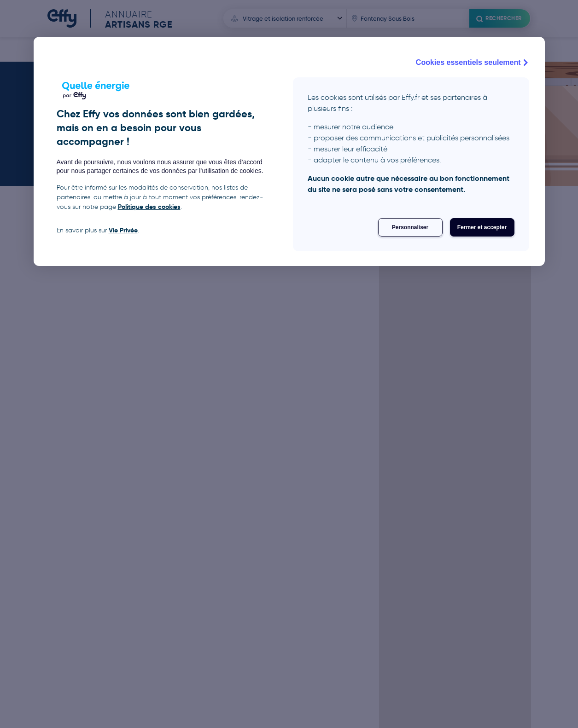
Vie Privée (123, 230)
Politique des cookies (149, 207)
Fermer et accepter (482, 227)
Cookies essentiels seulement (473, 63)
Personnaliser (410, 227)
